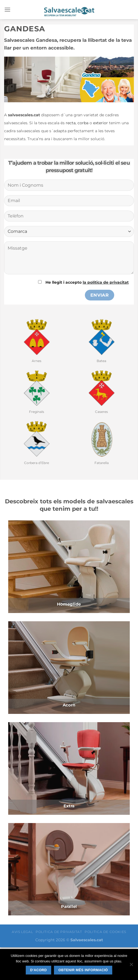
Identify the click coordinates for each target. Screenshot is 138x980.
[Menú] (7, 9)
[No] (131, 966)
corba (83, 123)
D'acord (38, 970)
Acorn (69, 705)
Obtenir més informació (83, 970)
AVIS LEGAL (22, 932)
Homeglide (69, 604)
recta (71, 123)
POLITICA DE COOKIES (105, 932)
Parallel (69, 906)
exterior (100, 123)
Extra (69, 806)
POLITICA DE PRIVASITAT (59, 932)
